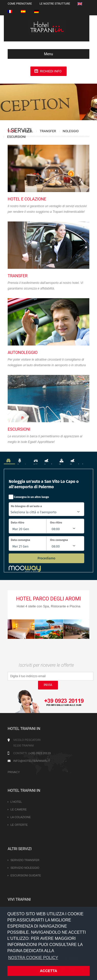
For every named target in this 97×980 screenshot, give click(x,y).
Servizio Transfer (25, 860)
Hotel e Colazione (27, 199)
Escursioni (16, 137)
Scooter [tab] (23, 461)
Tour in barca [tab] (81, 461)
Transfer (48, 131)
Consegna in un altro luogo (31, 497)
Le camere (19, 809)
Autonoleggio (23, 353)
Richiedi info (51, 71)
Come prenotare (20, 4)
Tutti (12, 131)
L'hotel (16, 802)
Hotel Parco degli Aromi (48, 599)
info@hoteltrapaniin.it (32, 761)
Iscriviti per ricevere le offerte (46, 665)
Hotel (28, 131)
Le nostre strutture (55, 4)
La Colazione (21, 817)
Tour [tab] (63, 461)
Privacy (14, 772)
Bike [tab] (37, 461)
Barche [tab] (50, 461)
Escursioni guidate (26, 875)
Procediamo (46, 558)
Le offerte (19, 825)
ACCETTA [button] (48, 971)
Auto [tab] (10, 461)
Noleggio (71, 131)
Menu (32, 54)
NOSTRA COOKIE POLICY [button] (33, 958)
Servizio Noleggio (25, 868)
